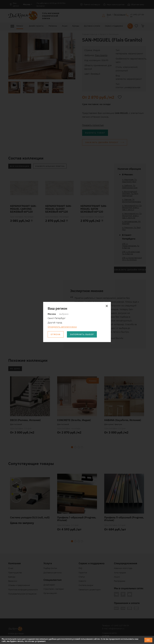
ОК (148, 640)
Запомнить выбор (82, 335)
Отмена (56, 335)
